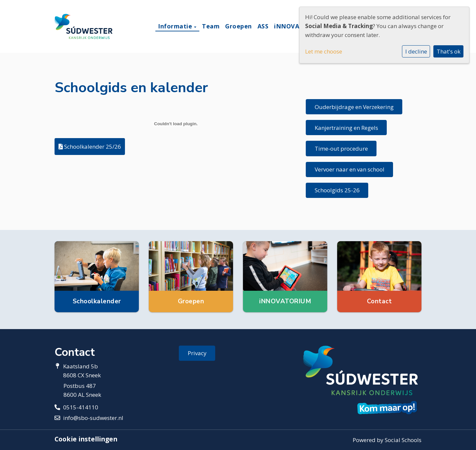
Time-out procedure (341, 149)
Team (211, 26)
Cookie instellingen (86, 439)
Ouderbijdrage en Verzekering (354, 107)
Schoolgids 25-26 (337, 190)
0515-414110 (81, 407)
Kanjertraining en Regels (346, 128)
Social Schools (403, 440)
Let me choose (324, 51)
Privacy (197, 353)
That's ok (449, 51)
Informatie (176, 26)
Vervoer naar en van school (350, 169)
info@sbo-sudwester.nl (93, 418)
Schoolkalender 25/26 (90, 147)
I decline (416, 51)
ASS (263, 26)
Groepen (238, 26)
